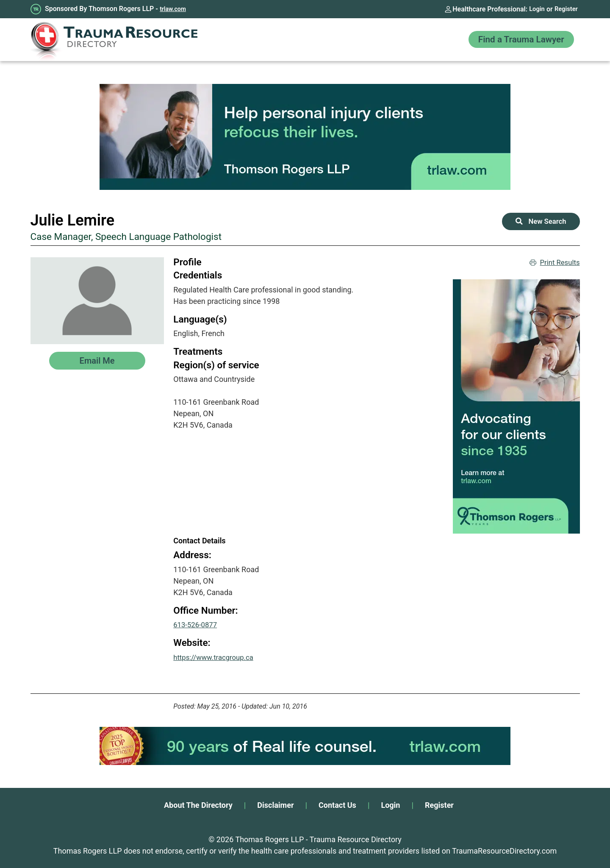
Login (534, 9)
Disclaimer (275, 805)
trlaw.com (173, 9)
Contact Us (337, 805)
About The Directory (198, 805)
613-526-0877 (197, 625)
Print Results (553, 263)
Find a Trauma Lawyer (516, 40)
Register (565, 9)
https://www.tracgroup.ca (216, 657)
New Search (539, 222)
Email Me (97, 361)
